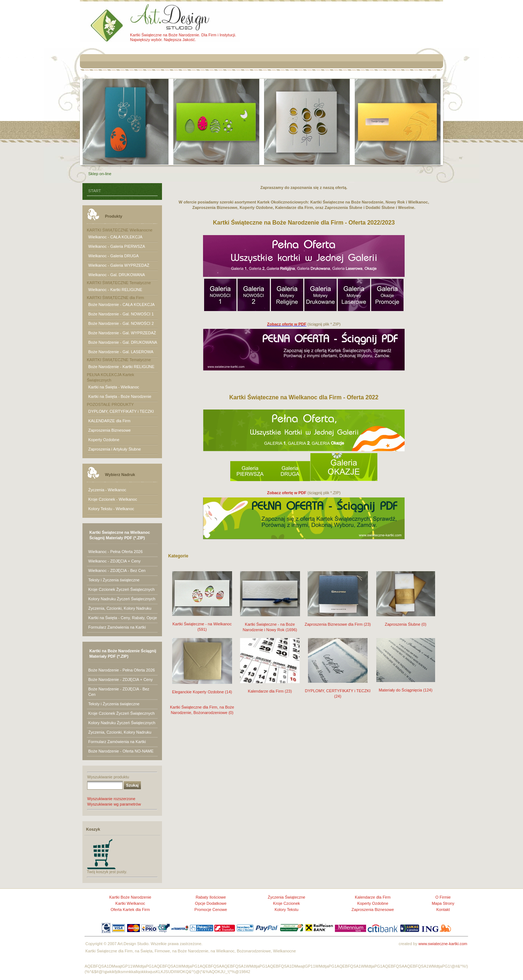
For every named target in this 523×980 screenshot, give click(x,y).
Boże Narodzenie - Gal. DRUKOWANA (123, 342)
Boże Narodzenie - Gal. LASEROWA (121, 352)
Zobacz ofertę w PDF (287, 324)
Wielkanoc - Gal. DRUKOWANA (117, 275)
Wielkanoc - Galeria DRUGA (113, 256)
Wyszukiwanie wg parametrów (114, 804)
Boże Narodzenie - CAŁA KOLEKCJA (121, 305)
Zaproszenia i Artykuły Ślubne (115, 449)
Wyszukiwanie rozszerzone (111, 799)
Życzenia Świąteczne (286, 897)
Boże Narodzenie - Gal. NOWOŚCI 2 (121, 323)
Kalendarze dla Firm (373, 897)
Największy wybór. (146, 40)
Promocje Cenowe (211, 910)
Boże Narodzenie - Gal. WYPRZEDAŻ (122, 333)
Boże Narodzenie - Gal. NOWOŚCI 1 (121, 314)
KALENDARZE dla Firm (109, 421)
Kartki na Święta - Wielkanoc (114, 387)
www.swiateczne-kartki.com (443, 944)
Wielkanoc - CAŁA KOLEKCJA (115, 237)
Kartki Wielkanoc (130, 903)
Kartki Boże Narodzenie (130, 897)
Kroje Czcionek (287, 903)
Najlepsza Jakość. (180, 40)
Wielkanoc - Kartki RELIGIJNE (115, 290)
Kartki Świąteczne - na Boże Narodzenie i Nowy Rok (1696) (270, 622)
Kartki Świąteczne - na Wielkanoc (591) (202, 622)
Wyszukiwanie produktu (108, 777)
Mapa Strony (443, 903)
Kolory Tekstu (287, 910)
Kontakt (443, 910)
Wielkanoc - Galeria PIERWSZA (117, 246)
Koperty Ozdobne (104, 440)
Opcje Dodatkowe (211, 903)
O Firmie (443, 897)
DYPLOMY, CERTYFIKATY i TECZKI (121, 411)
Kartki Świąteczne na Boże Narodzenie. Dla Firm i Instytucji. (183, 35)
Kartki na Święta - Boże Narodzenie (120, 396)
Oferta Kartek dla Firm (130, 910)
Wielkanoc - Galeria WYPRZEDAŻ (119, 265)
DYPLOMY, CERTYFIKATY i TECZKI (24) (338, 689)
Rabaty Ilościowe (211, 897)
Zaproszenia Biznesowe (110, 430)
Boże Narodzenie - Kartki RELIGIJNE (121, 367)
